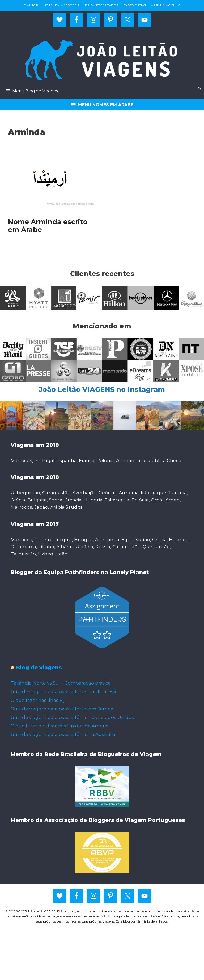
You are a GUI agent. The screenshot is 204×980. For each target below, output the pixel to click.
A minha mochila (166, 5)
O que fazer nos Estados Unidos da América (61, 726)
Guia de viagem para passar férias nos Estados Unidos (72, 717)
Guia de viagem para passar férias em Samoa (62, 709)
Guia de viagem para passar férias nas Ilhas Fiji (63, 691)
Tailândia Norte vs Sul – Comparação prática (61, 683)
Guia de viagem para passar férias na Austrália (63, 734)
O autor (31, 5)
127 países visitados (101, 5)
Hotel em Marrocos (61, 5)
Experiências (135, 5)
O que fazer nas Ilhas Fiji (38, 700)
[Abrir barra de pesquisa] (200, 89)
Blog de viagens (39, 668)
